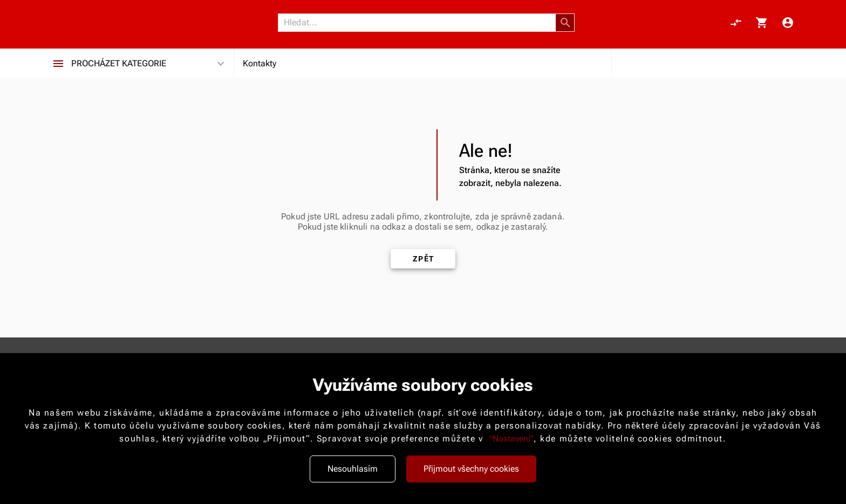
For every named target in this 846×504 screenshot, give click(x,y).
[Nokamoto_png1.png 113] (106, 23)
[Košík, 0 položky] (762, 23)
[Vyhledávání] (420, 23)
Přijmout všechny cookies (471, 469)
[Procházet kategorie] (58, 64)
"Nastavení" (511, 439)
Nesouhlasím (353, 469)
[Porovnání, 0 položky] (736, 23)
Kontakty (260, 63)
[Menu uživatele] (788, 23)
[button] (565, 23)
